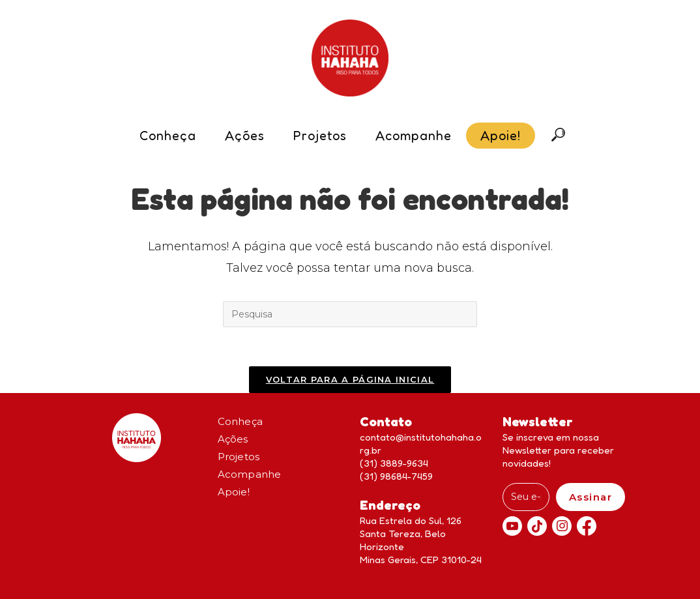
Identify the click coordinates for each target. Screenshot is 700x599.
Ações (233, 439)
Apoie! (234, 492)
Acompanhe (250, 474)
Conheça (240, 421)
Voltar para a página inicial (350, 379)
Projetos (239, 457)
